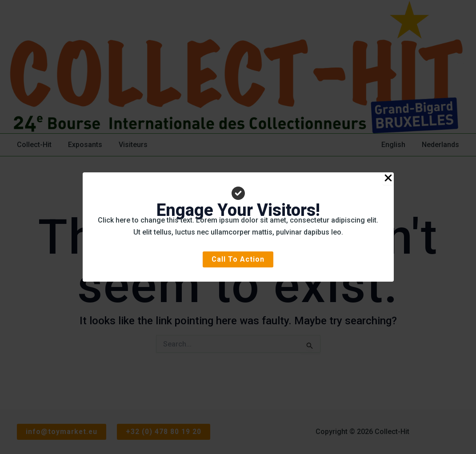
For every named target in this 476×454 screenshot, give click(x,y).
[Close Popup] (388, 179)
